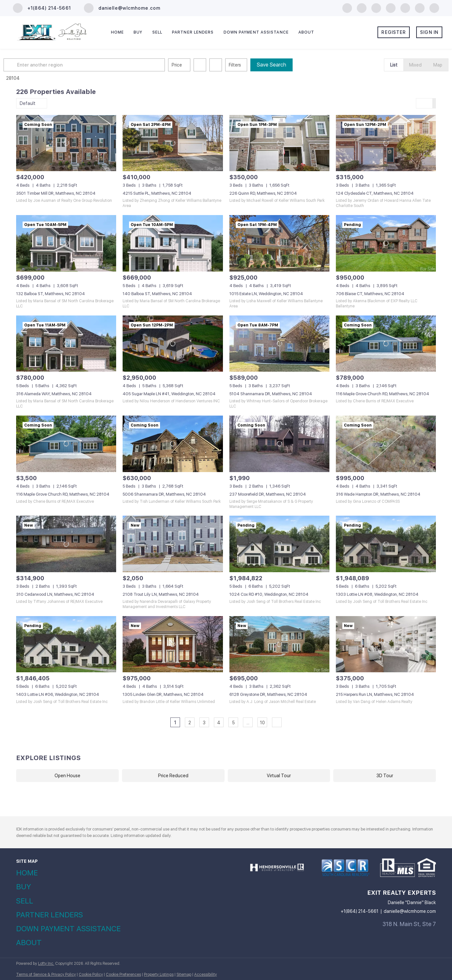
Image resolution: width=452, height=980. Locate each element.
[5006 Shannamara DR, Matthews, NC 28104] (173, 444)
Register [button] (394, 32)
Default (28, 103)
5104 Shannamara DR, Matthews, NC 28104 (271, 394)
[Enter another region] (99, 65)
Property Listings (159, 975)
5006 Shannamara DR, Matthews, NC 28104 (164, 494)
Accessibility (206, 975)
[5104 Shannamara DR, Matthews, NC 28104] (279, 344)
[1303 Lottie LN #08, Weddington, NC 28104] (386, 544)
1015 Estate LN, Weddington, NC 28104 (266, 294)
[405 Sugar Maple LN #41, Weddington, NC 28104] (173, 344)
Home (117, 32)
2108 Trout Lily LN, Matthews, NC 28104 (161, 594)
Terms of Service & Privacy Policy (46, 975)
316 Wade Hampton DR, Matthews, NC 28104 (378, 494)
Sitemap (184, 975)
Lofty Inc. (46, 964)
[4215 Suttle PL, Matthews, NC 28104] (173, 143)
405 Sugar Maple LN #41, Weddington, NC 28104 (169, 394)
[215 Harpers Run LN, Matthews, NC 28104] (386, 644)
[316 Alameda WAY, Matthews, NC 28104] (66, 344)
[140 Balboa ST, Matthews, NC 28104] (173, 243)
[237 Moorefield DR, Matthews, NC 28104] (279, 444)
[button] (24, 65)
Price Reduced (173, 776)
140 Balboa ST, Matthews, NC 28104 (157, 294)
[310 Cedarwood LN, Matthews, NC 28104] (66, 544)
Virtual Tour (279, 776)
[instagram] (391, 8)
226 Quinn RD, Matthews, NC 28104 (263, 193)
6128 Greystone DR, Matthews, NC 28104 (268, 694)
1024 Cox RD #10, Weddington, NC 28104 (269, 594)
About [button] (306, 32)
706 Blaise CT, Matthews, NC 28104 (370, 294)
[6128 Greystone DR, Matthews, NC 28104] (279, 644)
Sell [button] (157, 32)
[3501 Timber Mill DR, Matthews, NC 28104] (66, 143)
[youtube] (405, 8)
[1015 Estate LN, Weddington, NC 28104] (279, 243)
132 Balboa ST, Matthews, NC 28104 (50, 294)
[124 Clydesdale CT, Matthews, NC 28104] (386, 143)
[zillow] (376, 8)
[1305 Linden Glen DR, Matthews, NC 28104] (173, 644)
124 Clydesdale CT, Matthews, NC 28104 (375, 193)
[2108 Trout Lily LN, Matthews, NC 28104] (173, 544)
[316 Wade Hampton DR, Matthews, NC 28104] (386, 444)
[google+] (434, 8)
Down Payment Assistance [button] (256, 32)
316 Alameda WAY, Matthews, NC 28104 (54, 394)
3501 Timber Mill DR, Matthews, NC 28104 (56, 193)
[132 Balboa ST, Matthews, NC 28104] (66, 243)
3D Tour (385, 776)
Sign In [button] (429, 32)
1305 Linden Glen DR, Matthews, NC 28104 (163, 694)
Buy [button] (138, 32)
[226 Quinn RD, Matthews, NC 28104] (279, 143)
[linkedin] (362, 8)
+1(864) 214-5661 (360, 911)
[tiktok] (420, 8)
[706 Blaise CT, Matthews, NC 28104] (386, 243)
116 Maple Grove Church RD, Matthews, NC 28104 (382, 394)
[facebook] (347, 8)
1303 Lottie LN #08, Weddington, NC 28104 (377, 594)
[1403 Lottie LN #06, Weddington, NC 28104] (66, 644)
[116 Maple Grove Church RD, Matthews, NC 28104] (386, 344)
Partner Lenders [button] (193, 32)
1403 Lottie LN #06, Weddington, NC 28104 (58, 694)
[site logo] (277, 874)
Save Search (284, 65)
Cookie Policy (91, 975)
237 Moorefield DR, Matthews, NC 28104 (268, 494)
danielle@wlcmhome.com (410, 911)
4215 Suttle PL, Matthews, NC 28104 (157, 193)
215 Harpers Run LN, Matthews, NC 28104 (375, 694)
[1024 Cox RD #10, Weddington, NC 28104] (279, 544)
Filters (247, 65)
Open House (67, 776)
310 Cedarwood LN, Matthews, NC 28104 (55, 594)
